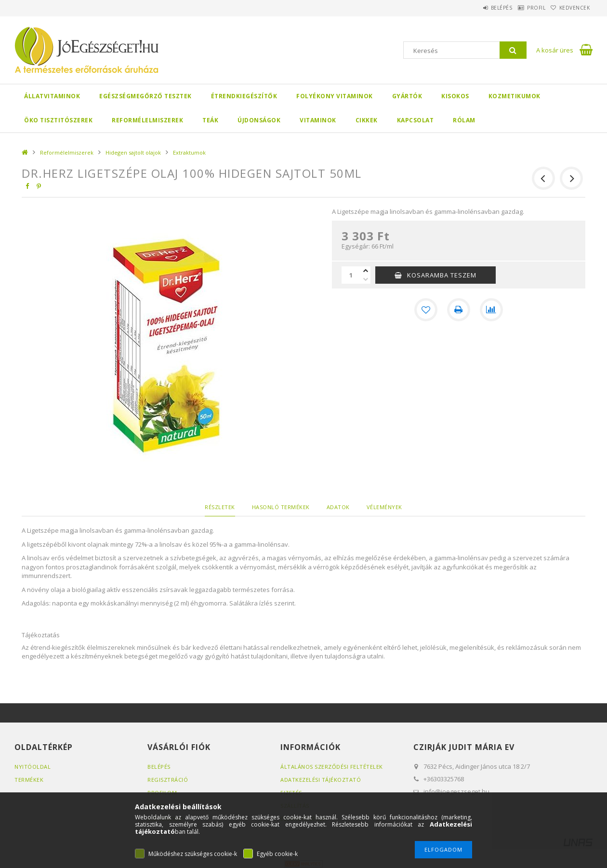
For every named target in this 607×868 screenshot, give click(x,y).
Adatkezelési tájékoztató (321, 780)
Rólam (464, 120)
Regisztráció (168, 780)
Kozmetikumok (515, 96)
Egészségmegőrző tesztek (145, 96)
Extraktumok (189, 152)
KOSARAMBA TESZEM (442, 275)
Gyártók (407, 96)
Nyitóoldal (33, 767)
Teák (210, 120)
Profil (523, 8)
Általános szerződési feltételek (332, 767)
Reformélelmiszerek (147, 120)
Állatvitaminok (52, 96)
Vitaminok (318, 120)
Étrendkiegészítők (244, 96)
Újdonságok (259, 120)
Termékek (29, 780)
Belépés (479, 8)
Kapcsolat (416, 120)
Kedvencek (570, 8)
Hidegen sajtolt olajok (133, 152)
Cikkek (367, 120)
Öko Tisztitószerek (58, 120)
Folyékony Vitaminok (335, 96)
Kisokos (455, 96)
